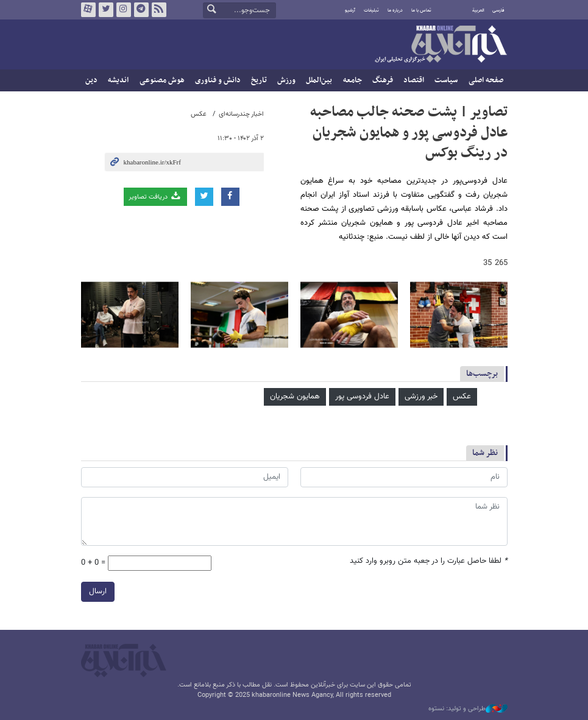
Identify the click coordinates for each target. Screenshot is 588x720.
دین (91, 80)
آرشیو (350, 10)
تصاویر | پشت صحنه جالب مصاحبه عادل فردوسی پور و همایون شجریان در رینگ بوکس (409, 132)
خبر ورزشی (421, 397)
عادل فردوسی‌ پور (362, 397)
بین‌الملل (319, 80)
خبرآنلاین (441, 45)
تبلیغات (371, 10)
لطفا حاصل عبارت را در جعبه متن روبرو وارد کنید (429, 561)
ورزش (286, 80)
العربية (478, 10)
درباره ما (395, 10)
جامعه (352, 80)
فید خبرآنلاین (158, 10)
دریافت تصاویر (155, 196)
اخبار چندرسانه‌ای (241, 114)
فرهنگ (383, 80)
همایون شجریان (295, 397)
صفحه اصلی (486, 80)
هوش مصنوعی (162, 80)
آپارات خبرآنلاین (88, 10)
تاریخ (259, 80)
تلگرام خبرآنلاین (141, 10)
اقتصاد (414, 80)
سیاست (446, 80)
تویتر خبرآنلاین (105, 10)
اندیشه (118, 80)
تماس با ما (421, 10)
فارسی (498, 10)
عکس (199, 114)
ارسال (98, 591)
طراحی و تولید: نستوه (468, 709)
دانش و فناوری (218, 80)
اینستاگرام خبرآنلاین (123, 10)
